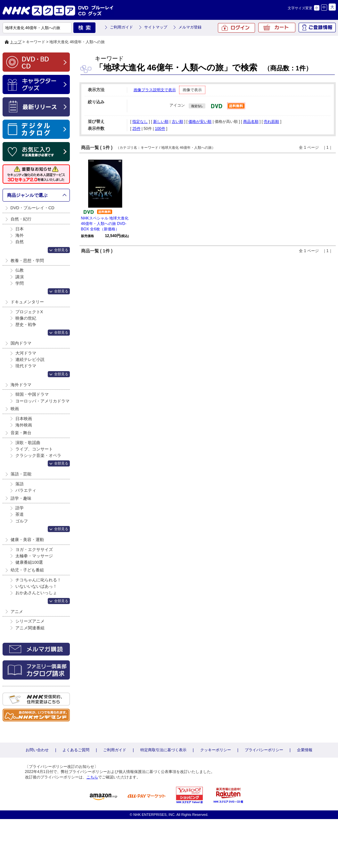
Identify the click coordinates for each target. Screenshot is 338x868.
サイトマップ (156, 27)
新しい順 (161, 122)
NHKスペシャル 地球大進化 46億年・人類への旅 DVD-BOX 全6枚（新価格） (105, 224)
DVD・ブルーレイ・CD (33, 208)
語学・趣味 (21, 498)
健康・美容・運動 (27, 540)
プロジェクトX (29, 312)
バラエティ (26, 490)
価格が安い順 (200, 122)
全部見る (61, 250)
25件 (136, 129)
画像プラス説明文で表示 (155, 90)
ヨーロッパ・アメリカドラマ (42, 401)
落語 (20, 484)
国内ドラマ (21, 343)
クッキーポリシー (216, 750)
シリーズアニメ (30, 621)
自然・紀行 (21, 219)
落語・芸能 (21, 474)
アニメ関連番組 (30, 628)
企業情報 (305, 750)
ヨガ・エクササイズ (34, 549)
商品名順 (251, 122)
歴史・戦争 (26, 325)
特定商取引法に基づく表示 (163, 750)
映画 (15, 409)
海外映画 (24, 425)
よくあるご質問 (76, 750)
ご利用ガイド (121, 27)
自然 (20, 242)
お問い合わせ (37, 750)
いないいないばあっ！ (36, 586)
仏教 (20, 270)
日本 (20, 229)
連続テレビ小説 (30, 359)
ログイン (236, 28)
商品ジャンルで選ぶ (27, 195)
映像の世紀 (26, 318)
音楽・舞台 (21, 433)
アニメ (17, 612)
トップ (16, 42)
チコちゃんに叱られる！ (38, 580)
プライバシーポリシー (264, 750)
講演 (20, 277)
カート (277, 28)
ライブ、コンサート (34, 449)
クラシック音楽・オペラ (38, 455)
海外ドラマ (21, 385)
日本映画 (24, 419)
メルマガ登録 (190, 27)
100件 (160, 129)
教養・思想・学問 (27, 261)
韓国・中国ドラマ (32, 394)
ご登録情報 (317, 28)
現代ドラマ (26, 366)
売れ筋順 (271, 122)
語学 (20, 508)
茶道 (20, 514)
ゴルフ (22, 521)
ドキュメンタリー (27, 302)
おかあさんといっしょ (36, 593)
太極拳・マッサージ (34, 556)
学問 (20, 283)
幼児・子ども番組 (27, 570)
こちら (92, 777)
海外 (20, 235)
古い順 (177, 122)
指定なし (140, 122)
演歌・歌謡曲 (28, 443)
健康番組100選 (29, 562)
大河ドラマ (26, 353)
